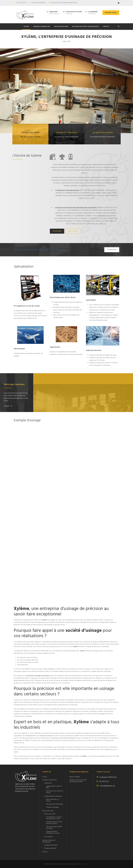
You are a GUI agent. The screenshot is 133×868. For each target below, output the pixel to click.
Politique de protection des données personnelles (78, 781)
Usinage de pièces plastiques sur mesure (53, 832)
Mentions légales (75, 777)
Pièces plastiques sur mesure (53, 800)
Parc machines (49, 837)
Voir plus (8, 406)
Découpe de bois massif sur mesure (55, 792)
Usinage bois (48, 783)
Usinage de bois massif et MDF (54, 787)
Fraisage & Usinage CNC (42, 27)
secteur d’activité (19, 680)
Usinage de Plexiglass (53, 807)
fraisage (51, 669)
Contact (106, 27)
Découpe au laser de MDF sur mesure (54, 828)
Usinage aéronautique (51, 845)
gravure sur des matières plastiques (64, 738)
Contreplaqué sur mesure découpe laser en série (54, 818)
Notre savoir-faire (61, 27)
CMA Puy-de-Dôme (83, 864)
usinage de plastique (46, 736)
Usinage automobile (50, 848)
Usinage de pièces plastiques (53, 796)
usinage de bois (31, 736)
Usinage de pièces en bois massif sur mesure (54, 823)
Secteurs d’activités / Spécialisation (85, 27)
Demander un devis (111, 13)
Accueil (26, 27)
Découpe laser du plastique (55, 804)
